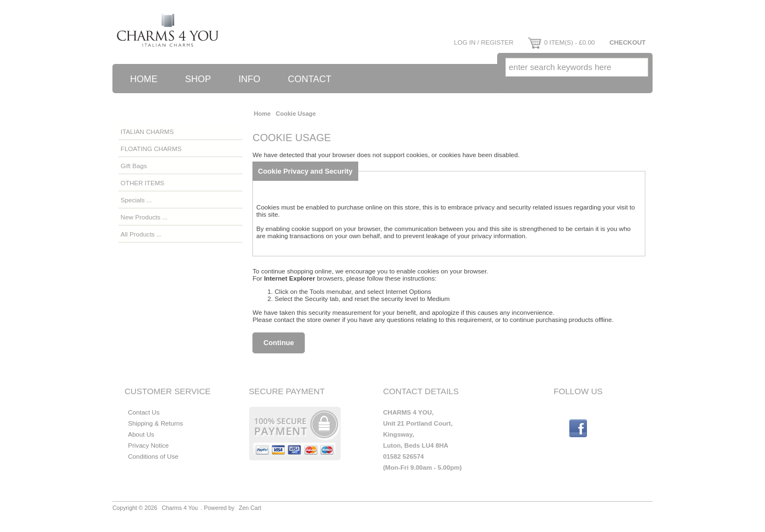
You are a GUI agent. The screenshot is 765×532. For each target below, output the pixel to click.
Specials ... (136, 200)
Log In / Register (483, 42)
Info (250, 79)
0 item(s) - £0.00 (561, 42)
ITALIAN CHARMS (147, 131)
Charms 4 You (180, 508)
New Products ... (144, 217)
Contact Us (144, 412)
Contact (309, 79)
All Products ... (141, 234)
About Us (141, 434)
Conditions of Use (153, 456)
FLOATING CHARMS (151, 149)
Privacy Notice (148, 445)
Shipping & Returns (155, 423)
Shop (198, 79)
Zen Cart (250, 508)
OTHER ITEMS (142, 183)
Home (144, 79)
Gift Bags (134, 166)
